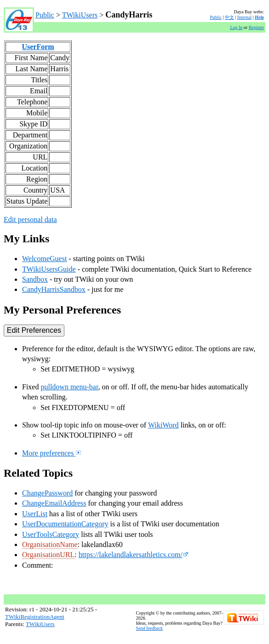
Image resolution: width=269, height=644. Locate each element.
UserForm (38, 47)
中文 (229, 17)
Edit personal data (30, 219)
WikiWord (163, 425)
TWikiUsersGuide (49, 269)
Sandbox (35, 279)
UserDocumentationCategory (65, 524)
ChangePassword (47, 493)
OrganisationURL (48, 555)
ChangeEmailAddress (54, 503)
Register (256, 27)
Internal (244, 17)
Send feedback (150, 628)
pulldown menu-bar (69, 387)
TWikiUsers (80, 15)
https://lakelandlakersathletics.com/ (134, 555)
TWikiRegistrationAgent (35, 617)
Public (45, 15)
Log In (236, 27)
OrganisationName (50, 544)
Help (259, 17)
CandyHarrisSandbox (54, 289)
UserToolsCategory (51, 534)
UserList (35, 514)
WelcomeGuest (44, 259)
